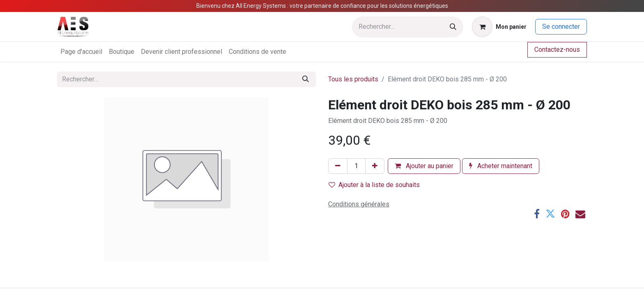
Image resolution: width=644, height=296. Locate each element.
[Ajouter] (375, 166)
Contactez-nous (557, 50)
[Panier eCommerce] (499, 27)
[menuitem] (81, 52)
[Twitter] (550, 214)
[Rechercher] (453, 27)
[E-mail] (580, 214)
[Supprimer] (338, 166)
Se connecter (561, 27)
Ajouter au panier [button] (424, 166)
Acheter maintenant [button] (501, 166)
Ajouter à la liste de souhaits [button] (374, 185)
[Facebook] (537, 214)
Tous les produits (353, 79)
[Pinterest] (565, 214)
